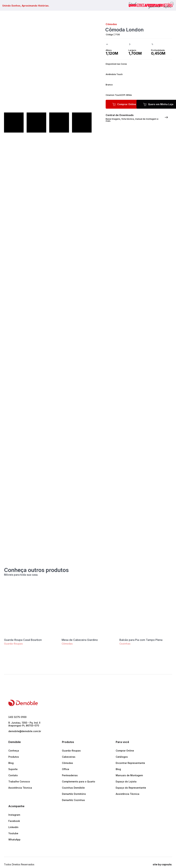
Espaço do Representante (131, 788)
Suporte (13, 769)
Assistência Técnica (20, 788)
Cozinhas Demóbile (73, 788)
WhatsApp (14, 840)
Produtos (14, 757)
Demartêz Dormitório (74, 794)
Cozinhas (125, 644)
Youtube (13, 833)
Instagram (14, 815)
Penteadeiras (70, 775)
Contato (13, 775)
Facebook (14, 821)
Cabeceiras (69, 757)
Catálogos (122, 757)
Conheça (14, 751)
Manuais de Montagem (129, 775)
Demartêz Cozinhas (73, 800)
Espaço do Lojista (126, 782)
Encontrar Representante (130, 763)
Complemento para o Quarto (79, 782)
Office (66, 769)
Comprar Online (125, 751)
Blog (11, 763)
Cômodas (67, 644)
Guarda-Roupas (13, 644)
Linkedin (13, 827)
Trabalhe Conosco (19, 782)
